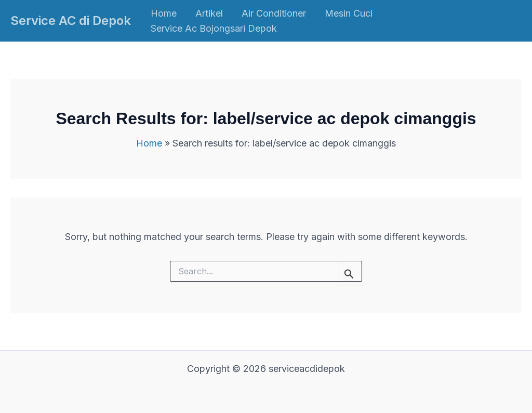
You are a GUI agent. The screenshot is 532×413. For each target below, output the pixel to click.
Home (164, 13)
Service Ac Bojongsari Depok (214, 28)
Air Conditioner (274, 13)
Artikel (209, 13)
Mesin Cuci (349, 13)
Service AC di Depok (71, 21)
